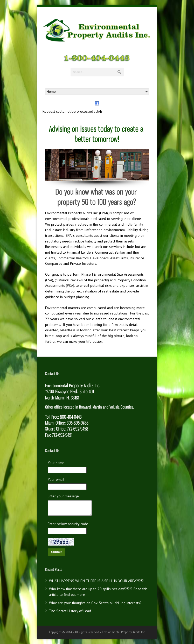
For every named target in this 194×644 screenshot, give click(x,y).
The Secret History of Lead (70, 611)
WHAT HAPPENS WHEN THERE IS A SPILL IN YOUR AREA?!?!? (96, 581)
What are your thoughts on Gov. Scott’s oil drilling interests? (95, 603)
